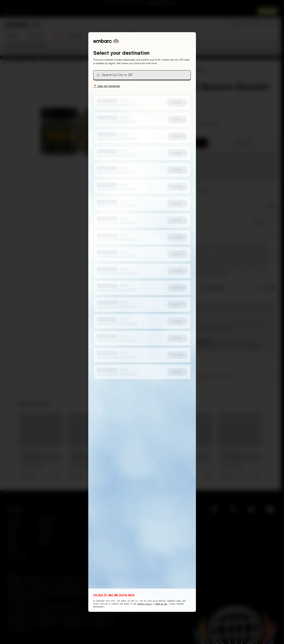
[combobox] (142, 75)
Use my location (107, 86)
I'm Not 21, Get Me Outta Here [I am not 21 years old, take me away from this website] (114, 595)
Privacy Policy (144, 604)
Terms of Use (161, 604)
